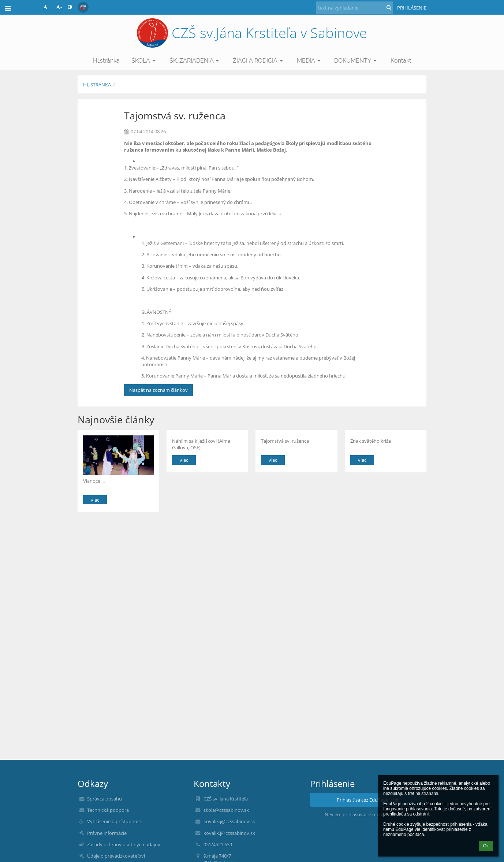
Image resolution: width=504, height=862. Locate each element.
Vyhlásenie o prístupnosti (115, 821)
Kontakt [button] (401, 61)
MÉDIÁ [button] (310, 61)
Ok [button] (486, 846)
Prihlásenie (412, 8)
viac (95, 500)
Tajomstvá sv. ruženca (285, 441)
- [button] (59, 7)
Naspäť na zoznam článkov (158, 390)
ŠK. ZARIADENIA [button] (195, 61)
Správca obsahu (104, 799)
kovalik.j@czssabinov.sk (229, 821)
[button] (83, 7)
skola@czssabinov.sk (226, 810)
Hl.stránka (97, 85)
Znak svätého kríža (371, 441)
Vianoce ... (94, 481)
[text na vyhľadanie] (355, 8)
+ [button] (47, 7)
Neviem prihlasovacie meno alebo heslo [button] (368, 814)
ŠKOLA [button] (145, 61)
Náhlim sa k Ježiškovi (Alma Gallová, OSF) (201, 444)
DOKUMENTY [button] (356, 61)
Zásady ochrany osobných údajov (124, 844)
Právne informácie (107, 833)
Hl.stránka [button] (106, 61)
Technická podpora (108, 810)
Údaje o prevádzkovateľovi (116, 856)
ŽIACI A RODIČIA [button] (259, 61)
